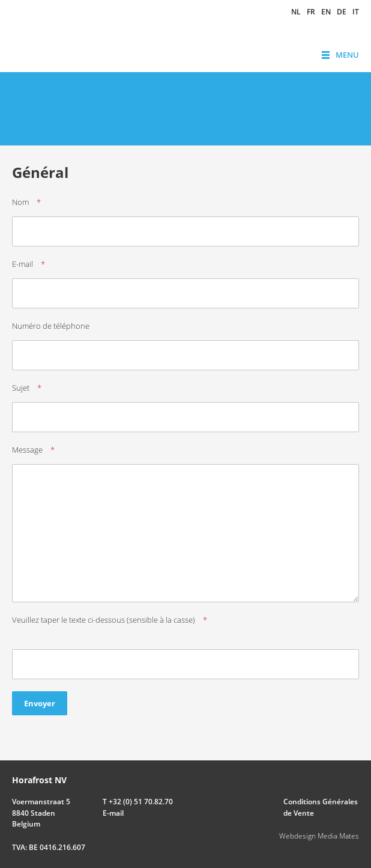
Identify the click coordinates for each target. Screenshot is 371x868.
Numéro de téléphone (51, 326)
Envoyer (40, 703)
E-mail (23, 264)
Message (27, 450)
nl (296, 12)
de (342, 12)
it (356, 12)
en (326, 12)
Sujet (21, 388)
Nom (20, 202)
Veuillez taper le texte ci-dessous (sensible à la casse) (104, 620)
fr (311, 12)
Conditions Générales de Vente (321, 807)
